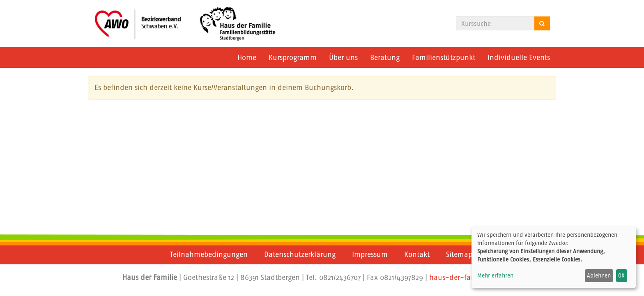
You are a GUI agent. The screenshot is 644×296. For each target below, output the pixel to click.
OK (621, 275)
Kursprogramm (293, 58)
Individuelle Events (519, 58)
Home (247, 58)
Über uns (343, 58)
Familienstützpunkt (444, 58)
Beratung (385, 58)
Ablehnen (599, 275)
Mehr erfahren (495, 275)
